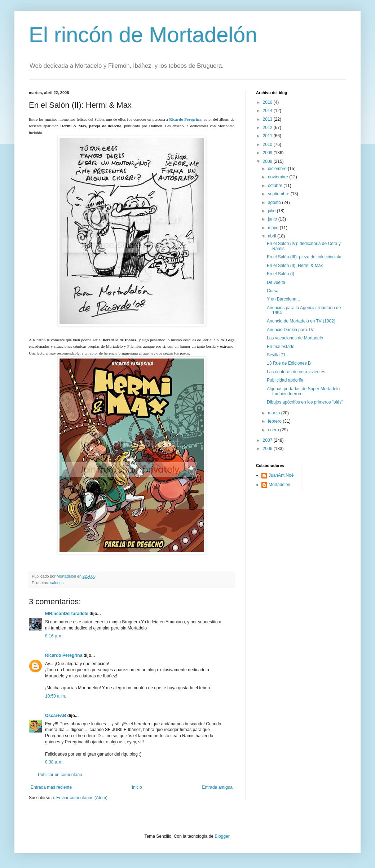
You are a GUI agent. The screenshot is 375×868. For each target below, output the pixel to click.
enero (274, 430)
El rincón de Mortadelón (143, 35)
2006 (268, 449)
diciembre (278, 169)
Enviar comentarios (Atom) (82, 798)
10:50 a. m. (56, 696)
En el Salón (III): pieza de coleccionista (304, 257)
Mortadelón (279, 485)
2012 (268, 128)
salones (57, 583)
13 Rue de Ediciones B (289, 363)
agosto (275, 202)
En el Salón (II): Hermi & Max (295, 266)
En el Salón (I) (281, 274)
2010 (268, 144)
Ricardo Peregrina (64, 655)
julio (272, 211)
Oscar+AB (56, 716)
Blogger (222, 836)
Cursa (273, 291)
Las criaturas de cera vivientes (296, 372)
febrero (275, 421)
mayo (274, 228)
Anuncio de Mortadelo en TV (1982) (301, 321)
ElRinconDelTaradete (67, 614)
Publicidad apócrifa (285, 380)
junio (273, 219)
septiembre (279, 194)
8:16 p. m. (54, 636)
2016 (268, 102)
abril (273, 236)
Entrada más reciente (51, 787)
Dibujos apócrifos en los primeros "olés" (305, 402)
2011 (268, 136)
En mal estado (281, 347)
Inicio (137, 787)
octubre (276, 186)
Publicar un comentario (60, 775)
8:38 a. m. (54, 762)
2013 (268, 119)
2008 (268, 161)
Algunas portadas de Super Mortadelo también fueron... (303, 391)
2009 (268, 153)
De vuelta (276, 282)
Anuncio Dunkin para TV (290, 330)
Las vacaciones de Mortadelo (295, 338)
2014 (268, 111)
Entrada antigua (217, 787)
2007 (268, 440)
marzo (275, 413)
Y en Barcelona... (283, 299)
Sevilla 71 (276, 355)
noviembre (279, 177)
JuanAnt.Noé (281, 475)
